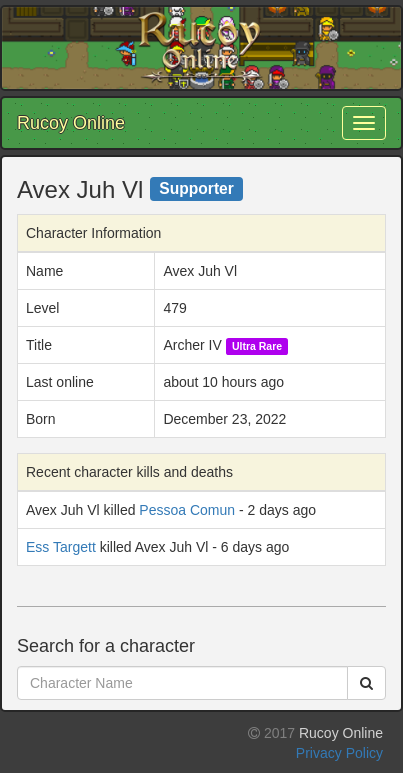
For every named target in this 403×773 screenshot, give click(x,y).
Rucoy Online (71, 123)
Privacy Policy (339, 753)
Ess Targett (61, 547)
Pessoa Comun (187, 510)
